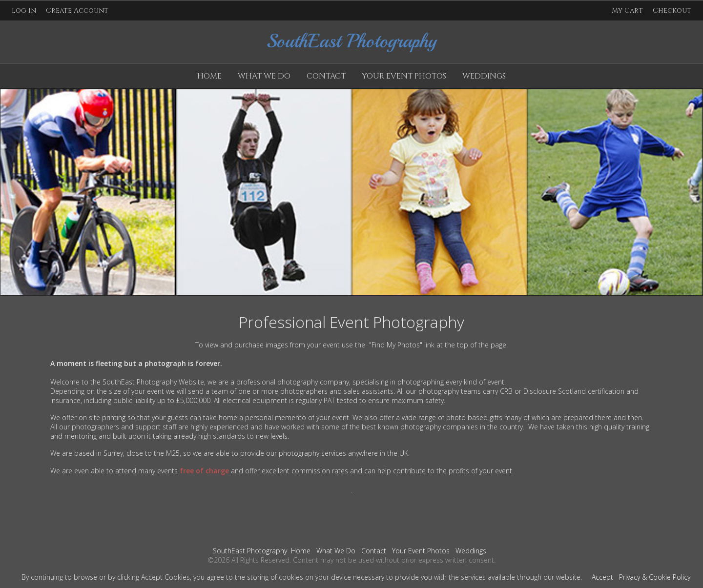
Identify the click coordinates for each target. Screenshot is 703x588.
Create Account (77, 10)
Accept (602, 577)
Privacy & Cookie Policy (655, 577)
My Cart (628, 10)
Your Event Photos (404, 76)
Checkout (672, 10)
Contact (326, 76)
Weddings (484, 76)
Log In (24, 10)
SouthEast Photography (250, 551)
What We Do (264, 76)
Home (209, 76)
